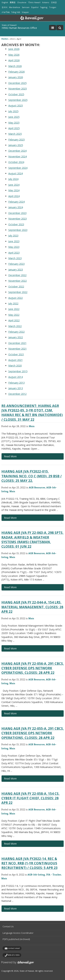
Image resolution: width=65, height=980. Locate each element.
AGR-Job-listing (36, 874)
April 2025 (14, 128)
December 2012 (17, 394)
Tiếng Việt (16, 12)
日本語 (54, 2)
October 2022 (16, 286)
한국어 (5, 7)
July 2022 (13, 303)
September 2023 (18, 230)
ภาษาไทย (6, 12)
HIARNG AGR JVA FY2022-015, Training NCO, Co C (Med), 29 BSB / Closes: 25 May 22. (32, 476)
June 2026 (14, 49)
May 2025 (14, 123)
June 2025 (14, 117)
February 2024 (16, 202)
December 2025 (17, 83)
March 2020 (15, 366)
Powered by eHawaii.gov (18, 964)
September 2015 (18, 371)
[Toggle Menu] (53, 28)
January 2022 (16, 337)
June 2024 (14, 185)
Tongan (53, 7)
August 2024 (16, 173)
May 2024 (14, 190)
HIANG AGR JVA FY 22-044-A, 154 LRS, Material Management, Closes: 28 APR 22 (32, 607)
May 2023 (14, 247)
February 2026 (16, 72)
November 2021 (18, 349)
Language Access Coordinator (18, 933)
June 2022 (14, 309)
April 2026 (14, 60)
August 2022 (16, 298)
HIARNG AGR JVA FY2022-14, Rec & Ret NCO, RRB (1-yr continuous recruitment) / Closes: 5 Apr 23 (29, 863)
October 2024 (16, 162)
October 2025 (16, 94)
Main (32, 426)
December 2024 (17, 151)
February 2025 (16, 140)
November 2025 (18, 89)
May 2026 (14, 55)
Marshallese (15, 7)
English (5, 2)
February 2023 (16, 264)
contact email (14, 948)
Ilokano (46, 2)
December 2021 (17, 343)
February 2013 (16, 383)
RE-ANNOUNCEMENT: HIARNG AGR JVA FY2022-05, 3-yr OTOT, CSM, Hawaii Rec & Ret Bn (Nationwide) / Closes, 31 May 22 (32, 413)
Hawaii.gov (31, 18)
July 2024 (13, 179)
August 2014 (16, 377)
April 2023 (14, 253)
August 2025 (16, 106)
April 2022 (14, 320)
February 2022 (16, 332)
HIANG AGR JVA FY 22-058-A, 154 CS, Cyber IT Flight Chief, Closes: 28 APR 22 (30, 798)
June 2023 (14, 241)
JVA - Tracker (54, 874)
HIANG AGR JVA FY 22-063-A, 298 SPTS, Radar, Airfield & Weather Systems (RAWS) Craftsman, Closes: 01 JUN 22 (32, 539)
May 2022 (14, 315)
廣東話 (13, 2)
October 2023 (16, 224)
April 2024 (14, 196)
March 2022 (15, 326)
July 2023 (13, 236)
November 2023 (18, 219)
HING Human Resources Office (19, 28)
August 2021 (16, 360)
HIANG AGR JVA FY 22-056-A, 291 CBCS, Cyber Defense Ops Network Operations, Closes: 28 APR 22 (33, 668)
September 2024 (18, 168)
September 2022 (18, 292)
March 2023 (15, 258)
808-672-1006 (14, 955)
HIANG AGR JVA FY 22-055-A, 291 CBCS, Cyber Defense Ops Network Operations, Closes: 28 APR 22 (33, 733)
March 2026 (15, 66)
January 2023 (16, 270)
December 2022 (17, 275)
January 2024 (16, 207)
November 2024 (18, 156)
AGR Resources (37, 487)
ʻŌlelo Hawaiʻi (34, 2)
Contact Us (8, 926)
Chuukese (22, 2)
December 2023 (17, 213)
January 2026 (16, 77)
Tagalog (44, 7)
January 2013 (16, 388)
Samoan (26, 7)
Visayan (25, 12)
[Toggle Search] (60, 28)
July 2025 (13, 111)
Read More (21, 457)
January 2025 (16, 145)
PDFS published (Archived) (16, 939)
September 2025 (18, 100)
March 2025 (15, 134)
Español (35, 7)
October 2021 (16, 354)
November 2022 (18, 281)
